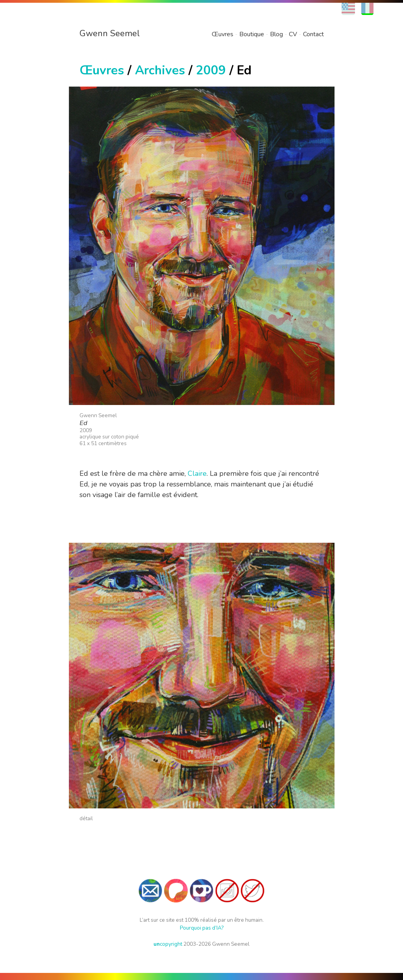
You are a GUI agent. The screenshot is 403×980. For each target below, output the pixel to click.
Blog (276, 34)
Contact (313, 34)
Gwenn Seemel (110, 33)
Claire (197, 473)
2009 (211, 70)
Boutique (252, 34)
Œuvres (223, 34)
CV (293, 34)
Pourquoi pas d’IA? (202, 928)
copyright (168, 944)
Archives (160, 70)
